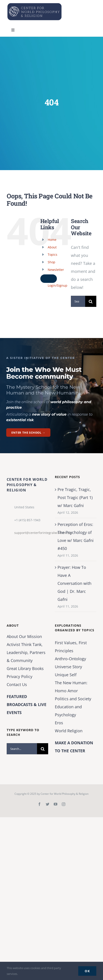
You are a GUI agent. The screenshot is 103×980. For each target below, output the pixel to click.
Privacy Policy (20, 676)
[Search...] (78, 301)
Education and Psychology (68, 711)
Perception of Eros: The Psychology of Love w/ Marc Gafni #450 (76, 536)
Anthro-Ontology (70, 659)
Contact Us (17, 684)
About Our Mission (24, 636)
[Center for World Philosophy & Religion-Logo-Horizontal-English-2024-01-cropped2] (35, 4)
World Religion (69, 731)
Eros (59, 723)
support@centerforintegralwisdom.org (31, 533)
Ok (87, 971)
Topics (53, 255)
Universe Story (68, 667)
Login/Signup (58, 285)
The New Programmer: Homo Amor (71, 687)
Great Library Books (25, 668)
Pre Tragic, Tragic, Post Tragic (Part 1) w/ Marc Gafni (75, 497)
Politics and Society (73, 699)
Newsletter (56, 270)
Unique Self (66, 675)
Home (52, 240)
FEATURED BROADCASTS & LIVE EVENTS (27, 704)
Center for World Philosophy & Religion (65, 794)
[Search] (91, 301)
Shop (51, 262)
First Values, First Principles (71, 647)
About (52, 247)
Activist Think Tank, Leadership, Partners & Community (26, 652)
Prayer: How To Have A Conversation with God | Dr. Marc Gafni (74, 583)
